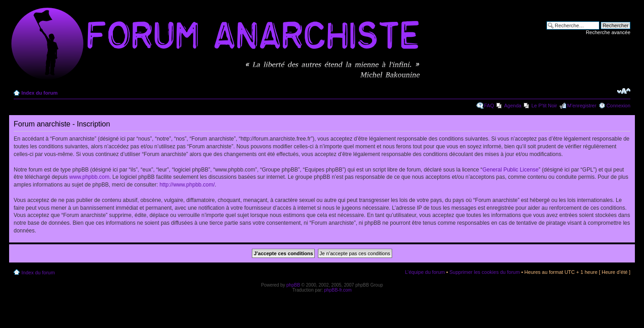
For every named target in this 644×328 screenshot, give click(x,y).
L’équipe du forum (425, 272)
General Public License (510, 170)
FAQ (489, 106)
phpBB (293, 285)
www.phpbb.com (89, 177)
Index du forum (39, 93)
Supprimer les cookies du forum (485, 272)
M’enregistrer (582, 106)
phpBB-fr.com (338, 290)
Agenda (513, 106)
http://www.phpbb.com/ (187, 185)
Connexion (618, 106)
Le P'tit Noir (544, 106)
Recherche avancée (608, 32)
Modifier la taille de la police (624, 91)
